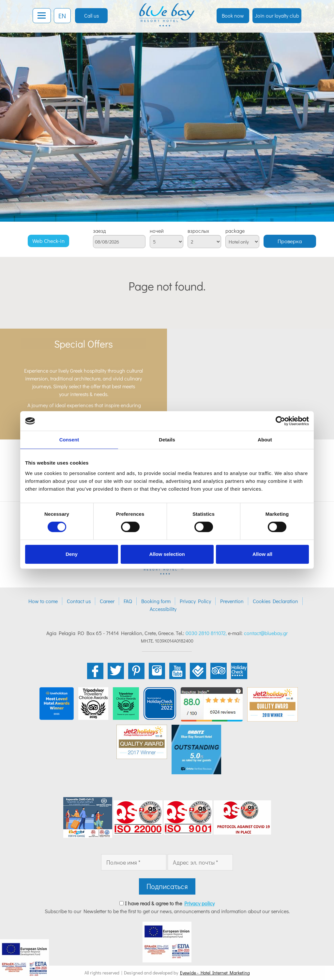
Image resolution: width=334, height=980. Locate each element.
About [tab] (265, 440)
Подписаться (167, 886)
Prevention (232, 601)
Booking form (156, 601)
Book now (233, 15)
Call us (91, 15)
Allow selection (167, 554)
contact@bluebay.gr (266, 633)
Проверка (290, 241)
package (235, 231)
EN (62, 16)
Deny (72, 554)
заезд (99, 231)
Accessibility (163, 609)
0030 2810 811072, (206, 633)
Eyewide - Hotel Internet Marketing (215, 973)
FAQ (128, 601)
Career (107, 601)
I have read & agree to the (170, 903)
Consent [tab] (69, 440)
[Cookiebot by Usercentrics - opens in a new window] (280, 421)
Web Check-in (48, 241)
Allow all (262, 554)
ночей (157, 231)
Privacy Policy (195, 601)
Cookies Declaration (275, 601)
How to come (43, 601)
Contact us (79, 601)
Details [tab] (167, 440)
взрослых (198, 231)
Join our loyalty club (277, 15)
